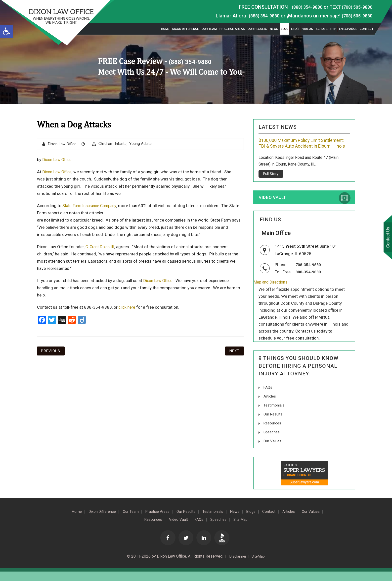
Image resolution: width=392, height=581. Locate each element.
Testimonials (275, 415)
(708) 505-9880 (355, 16)
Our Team (209, 29)
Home (165, 29)
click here (127, 307)
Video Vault (275, 205)
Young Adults (143, 144)
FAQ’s (295, 29)
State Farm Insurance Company (92, 206)
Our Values (273, 450)
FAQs (268, 398)
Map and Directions (272, 293)
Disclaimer (237, 566)
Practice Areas (232, 29)
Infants (122, 144)
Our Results (257, 29)
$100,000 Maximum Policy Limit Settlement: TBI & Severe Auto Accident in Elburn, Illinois (303, 147)
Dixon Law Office (63, 144)
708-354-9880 (309, 275)
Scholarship (326, 29)
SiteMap (259, 566)
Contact (367, 29)
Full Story (271, 181)
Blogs (272, 521)
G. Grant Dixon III (101, 247)
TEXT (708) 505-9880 (348, 7)
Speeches (272, 441)
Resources (273, 433)
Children (107, 144)
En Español (348, 29)
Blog (285, 29)
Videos (308, 29)
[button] (6, 31)
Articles (270, 407)
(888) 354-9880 (300, 7)
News (274, 29)
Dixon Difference (186, 29)
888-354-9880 (309, 282)
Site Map (260, 528)
